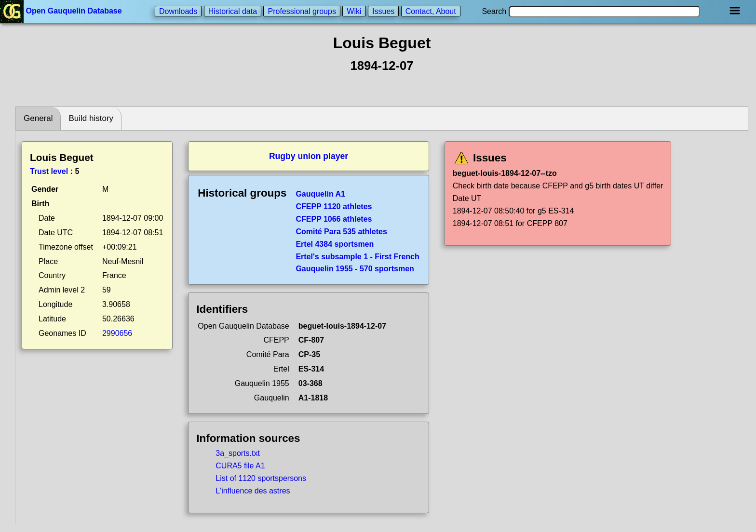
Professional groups (302, 11)
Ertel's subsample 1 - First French (357, 257)
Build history (91, 118)
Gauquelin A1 (320, 194)
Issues (383, 11)
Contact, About (431, 11)
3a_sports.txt (238, 453)
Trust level (49, 171)
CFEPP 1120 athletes (334, 206)
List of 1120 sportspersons (261, 478)
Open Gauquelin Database (62, 11)
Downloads (178, 11)
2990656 (117, 333)
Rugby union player (309, 156)
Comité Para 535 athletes (341, 232)
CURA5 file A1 (240, 466)
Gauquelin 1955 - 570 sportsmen (355, 269)
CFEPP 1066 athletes (334, 219)
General (38, 118)
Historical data (233, 11)
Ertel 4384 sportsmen (335, 244)
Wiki (354, 11)
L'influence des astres (253, 491)
